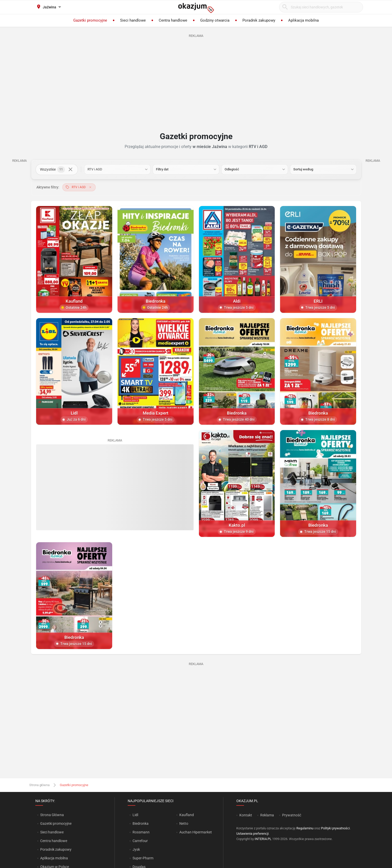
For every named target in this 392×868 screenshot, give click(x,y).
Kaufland (187, 815)
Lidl (135, 815)
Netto (184, 823)
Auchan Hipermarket (196, 832)
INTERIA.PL (263, 839)
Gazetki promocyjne (56, 823)
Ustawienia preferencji (252, 834)
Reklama (267, 815)
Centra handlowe (54, 841)
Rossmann (141, 832)
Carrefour (140, 841)
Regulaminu (305, 828)
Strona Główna (52, 815)
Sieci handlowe (52, 832)
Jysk (136, 849)
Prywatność (292, 815)
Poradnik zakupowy (56, 849)
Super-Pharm (143, 858)
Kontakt (246, 815)
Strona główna (40, 785)
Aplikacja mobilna (54, 858)
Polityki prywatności (335, 828)
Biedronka (141, 823)
